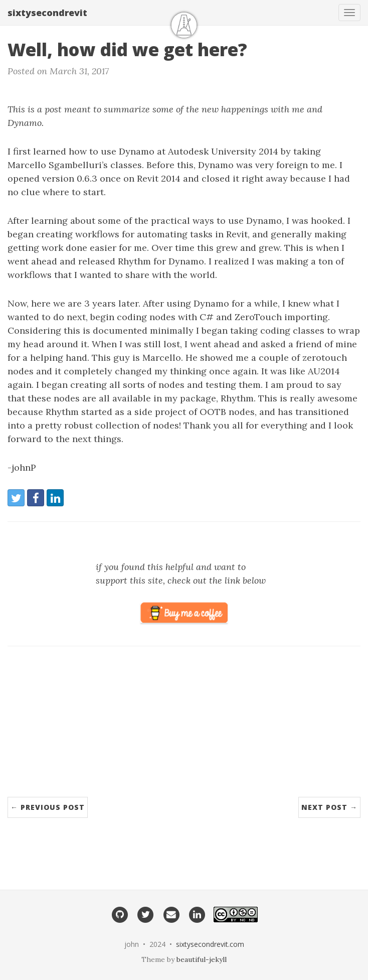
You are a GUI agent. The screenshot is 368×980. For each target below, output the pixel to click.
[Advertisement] (184, 727)
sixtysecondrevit (47, 13)
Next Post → (329, 807)
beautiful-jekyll (202, 959)
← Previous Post (48, 807)
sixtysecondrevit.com (210, 944)
